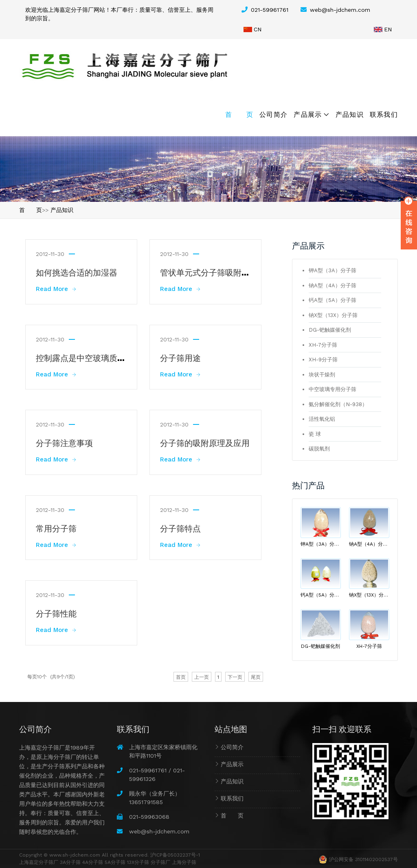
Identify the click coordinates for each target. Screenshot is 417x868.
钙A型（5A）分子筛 (333, 300)
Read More (56, 289)
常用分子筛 (56, 528)
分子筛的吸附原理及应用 (205, 442)
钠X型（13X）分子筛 (333, 315)
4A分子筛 (93, 862)
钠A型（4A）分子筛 (333, 285)
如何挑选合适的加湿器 (77, 272)
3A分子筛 (70, 862)
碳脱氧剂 (319, 449)
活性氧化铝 (322, 419)
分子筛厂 (160, 862)
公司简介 (273, 114)
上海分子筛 (184, 862)
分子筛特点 (180, 528)
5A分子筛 (115, 862)
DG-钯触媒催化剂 (330, 330)
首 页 (239, 114)
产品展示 (308, 114)
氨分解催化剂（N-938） (338, 404)
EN (388, 29)
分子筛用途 (180, 357)
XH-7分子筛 (323, 345)
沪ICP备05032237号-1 (175, 855)
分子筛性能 (56, 613)
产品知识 (350, 114)
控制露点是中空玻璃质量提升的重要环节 (109, 357)
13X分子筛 (138, 862)
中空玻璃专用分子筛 (333, 389)
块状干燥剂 (322, 375)
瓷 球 (315, 434)
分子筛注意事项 (64, 442)
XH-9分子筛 (323, 360)
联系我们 (384, 114)
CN (258, 29)
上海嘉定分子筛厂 (39, 862)
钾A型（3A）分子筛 (333, 270)
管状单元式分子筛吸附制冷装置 (217, 272)
